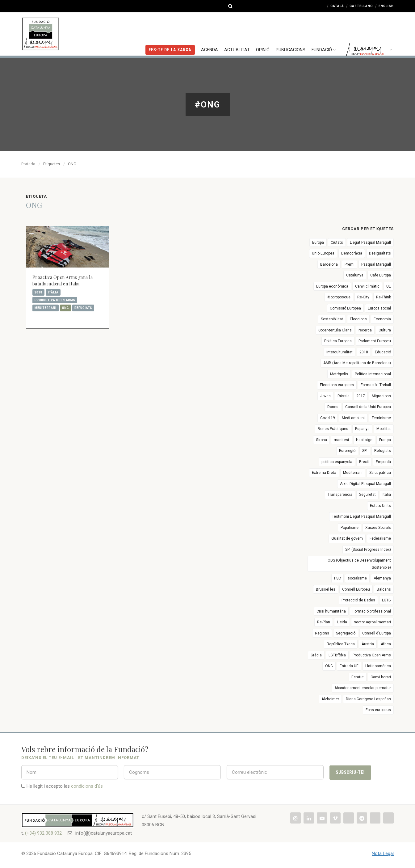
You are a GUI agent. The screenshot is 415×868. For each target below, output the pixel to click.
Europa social (379, 308)
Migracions (381, 396)
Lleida (342, 622)
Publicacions (291, 32)
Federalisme (380, 538)
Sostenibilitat (332, 319)
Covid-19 (328, 418)
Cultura (385, 330)
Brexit (364, 462)
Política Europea (338, 341)
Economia (382, 319)
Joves (325, 396)
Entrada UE (349, 666)
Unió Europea (323, 253)
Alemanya (382, 578)
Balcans (384, 589)
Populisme (350, 528)
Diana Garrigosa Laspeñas (368, 699)
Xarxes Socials (378, 528)
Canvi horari (381, 677)
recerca (365, 330)
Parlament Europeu (375, 341)
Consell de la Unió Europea (368, 407)
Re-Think (384, 297)
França (385, 440)
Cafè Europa (381, 275)
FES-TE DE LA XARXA (170, 32)
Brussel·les (326, 589)
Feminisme (381, 418)
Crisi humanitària (331, 611)
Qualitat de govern (347, 538)
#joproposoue (339, 297)
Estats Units (380, 506)
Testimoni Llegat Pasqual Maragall (361, 516)
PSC (337, 578)
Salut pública (380, 473)
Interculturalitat (340, 352)
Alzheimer (330, 699)
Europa (318, 242)
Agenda (210, 32)
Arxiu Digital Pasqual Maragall (365, 484)
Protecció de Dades (358, 600)
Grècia (316, 655)
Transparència (340, 495)
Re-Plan (324, 622)
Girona (321, 440)
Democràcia (352, 253)
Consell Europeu (356, 589)
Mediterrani (46, 308)
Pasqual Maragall (376, 264)
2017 (361, 396)
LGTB (386, 600)
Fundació (324, 32)
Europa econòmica (332, 286)
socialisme (357, 578)
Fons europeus (378, 710)
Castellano (361, 6)
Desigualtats (380, 253)
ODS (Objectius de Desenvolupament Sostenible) (359, 564)
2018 (38, 292)
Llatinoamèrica (378, 666)
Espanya (362, 429)
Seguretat (367, 495)
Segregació (346, 633)
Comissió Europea (345, 308)
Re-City (363, 297)
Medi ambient (353, 418)
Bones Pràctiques (333, 429)
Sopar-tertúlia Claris (335, 330)
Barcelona (329, 264)
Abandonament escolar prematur (363, 688)
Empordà (383, 462)
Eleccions (358, 319)
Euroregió (347, 451)
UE (389, 286)
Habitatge (364, 440)
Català (337, 6)
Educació (383, 352)
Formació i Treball (376, 385)
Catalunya (355, 275)
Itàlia (53, 292)
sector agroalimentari (372, 622)
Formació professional (372, 611)
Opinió (263, 32)
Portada (28, 164)
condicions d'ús (87, 786)
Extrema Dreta (324, 473)
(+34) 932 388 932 (43, 833)
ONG (65, 308)
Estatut (358, 677)
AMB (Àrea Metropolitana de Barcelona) (357, 363)
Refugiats (83, 308)
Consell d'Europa (377, 633)
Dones (333, 407)
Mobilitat (384, 429)
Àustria (368, 644)
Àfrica (386, 644)
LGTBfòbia (337, 655)
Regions (322, 633)
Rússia (344, 396)
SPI (365, 451)
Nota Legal (383, 853)
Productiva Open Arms (55, 300)
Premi (350, 264)
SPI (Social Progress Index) (368, 550)
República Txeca (341, 644)
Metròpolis (339, 374)
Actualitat (237, 32)
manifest (342, 440)
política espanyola (337, 462)
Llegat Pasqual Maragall (370, 242)
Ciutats (337, 242)
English (386, 6)
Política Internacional (373, 374)
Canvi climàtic (367, 286)
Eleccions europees (337, 385)
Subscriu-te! (350, 772)
